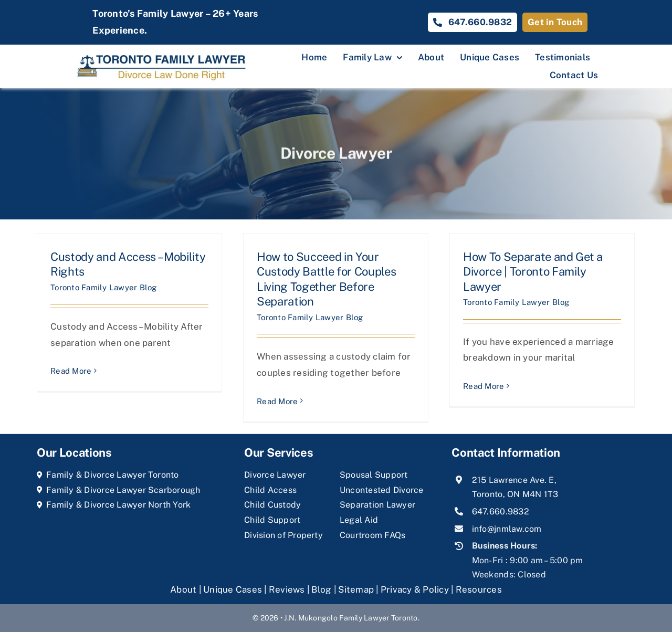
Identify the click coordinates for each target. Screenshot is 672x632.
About (185, 589)
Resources (479, 589)
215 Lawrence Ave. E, (514, 480)
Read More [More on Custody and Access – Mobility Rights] (71, 371)
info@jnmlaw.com (507, 529)
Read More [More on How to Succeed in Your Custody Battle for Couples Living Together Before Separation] (277, 401)
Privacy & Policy (415, 589)
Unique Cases (233, 589)
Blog (321, 589)
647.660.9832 (501, 512)
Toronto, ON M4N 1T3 (515, 494)
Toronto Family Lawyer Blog (104, 287)
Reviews (287, 589)
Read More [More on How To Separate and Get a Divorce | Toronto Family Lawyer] (484, 386)
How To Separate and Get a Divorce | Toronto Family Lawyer (533, 272)
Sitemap (356, 589)
